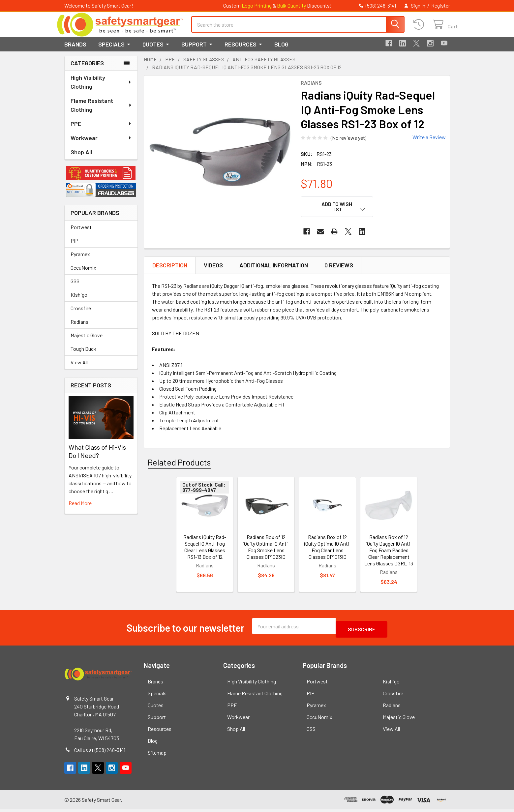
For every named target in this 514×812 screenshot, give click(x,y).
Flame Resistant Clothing (101, 111)
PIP (75, 246)
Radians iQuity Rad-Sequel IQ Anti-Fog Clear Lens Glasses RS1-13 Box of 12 (205, 553)
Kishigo (79, 301)
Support (197, 50)
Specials (114, 50)
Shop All (81, 158)
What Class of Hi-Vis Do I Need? (97, 457)
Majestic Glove (87, 341)
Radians (79, 328)
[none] (221, 158)
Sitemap (157, 755)
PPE (101, 130)
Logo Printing (257, 5)
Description (170, 271)
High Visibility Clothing (101, 88)
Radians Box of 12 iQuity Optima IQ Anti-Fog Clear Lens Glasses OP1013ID (328, 553)
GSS (75, 287)
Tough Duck (83, 355)
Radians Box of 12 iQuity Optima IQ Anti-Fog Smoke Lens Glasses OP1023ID (266, 553)
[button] (101, 179)
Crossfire (81, 314)
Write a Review (429, 143)
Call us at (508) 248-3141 (100, 752)
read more (80, 509)
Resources (243, 50)
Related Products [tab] (179, 468)
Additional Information (274, 271)
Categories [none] (87, 69)
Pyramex (80, 260)
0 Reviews (339, 271)
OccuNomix (83, 273)
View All (79, 368)
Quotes (156, 50)
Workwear (101, 144)
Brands (75, 50)
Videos (213, 271)
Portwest (81, 233)
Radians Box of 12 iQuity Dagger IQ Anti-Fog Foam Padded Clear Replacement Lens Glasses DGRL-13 (389, 556)
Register (441, 6)
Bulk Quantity (291, 5)
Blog (281, 50)
